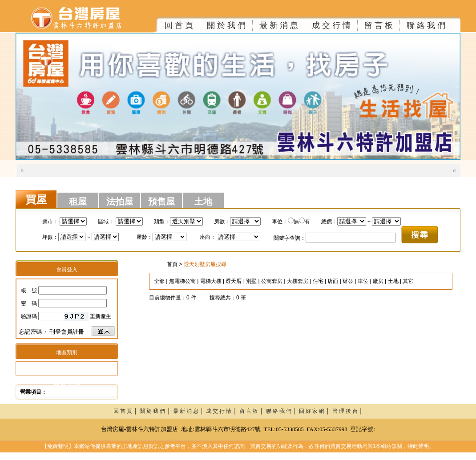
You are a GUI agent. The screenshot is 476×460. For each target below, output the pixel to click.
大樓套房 (298, 281)
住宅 (318, 281)
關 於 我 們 (226, 25)
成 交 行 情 (331, 25)
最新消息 (67, 384)
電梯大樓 (211, 281)
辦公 (348, 281)
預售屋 (161, 202)
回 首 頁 (179, 25)
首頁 (172, 264)
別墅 (251, 281)
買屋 (36, 200)
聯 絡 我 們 (426, 25)
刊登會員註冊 (67, 332)
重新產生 (101, 316)
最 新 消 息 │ (190, 411)
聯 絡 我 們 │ (283, 411)
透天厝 (234, 281)
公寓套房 (272, 281)
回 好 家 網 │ (316, 411)
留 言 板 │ (253, 411)
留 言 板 (379, 25)
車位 (363, 281)
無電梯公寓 (182, 281)
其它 (408, 281)
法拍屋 (120, 202)
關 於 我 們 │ (156, 411)
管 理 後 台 (345, 411)
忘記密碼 (30, 332)
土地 (203, 202)
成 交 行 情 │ (223, 411)
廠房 (378, 281)
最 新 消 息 (279, 25)
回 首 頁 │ (127, 411)
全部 (159, 281)
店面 (333, 281)
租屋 (78, 202)
